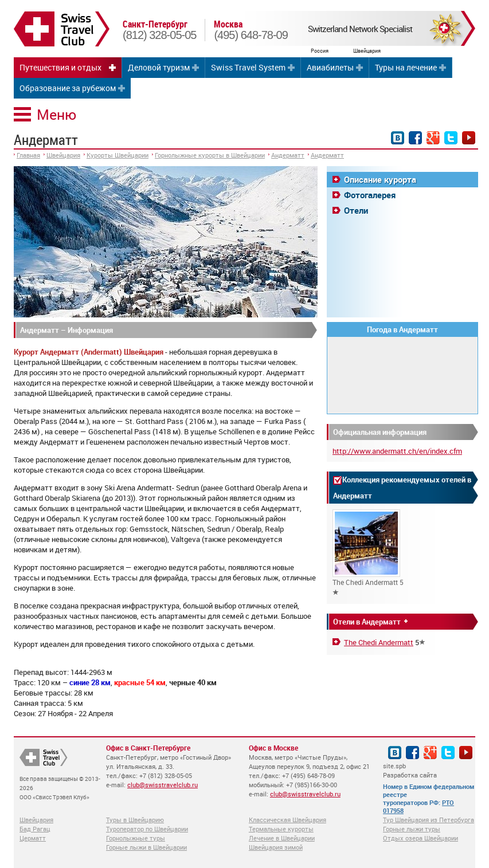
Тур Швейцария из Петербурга (429, 820)
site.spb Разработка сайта (410, 770)
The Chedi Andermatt (379, 642)
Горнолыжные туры (136, 838)
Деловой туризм (159, 67)
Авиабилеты (330, 67)
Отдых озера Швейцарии (420, 838)
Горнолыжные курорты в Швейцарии (210, 155)
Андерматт (288, 155)
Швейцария (63, 155)
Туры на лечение (406, 67)
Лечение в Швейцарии (282, 838)
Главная (28, 155)
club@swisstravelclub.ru (163, 785)
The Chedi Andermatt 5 (368, 552)
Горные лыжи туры (412, 829)
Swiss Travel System (248, 67)
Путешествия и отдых (60, 67)
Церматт (33, 838)
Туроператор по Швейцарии (147, 829)
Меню (56, 114)
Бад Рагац (35, 829)
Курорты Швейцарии (118, 155)
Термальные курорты (281, 829)
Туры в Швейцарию (135, 820)
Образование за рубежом (68, 88)
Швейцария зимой (276, 847)
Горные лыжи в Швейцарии (146, 847)
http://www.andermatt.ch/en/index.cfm (397, 451)
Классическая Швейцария (287, 820)
